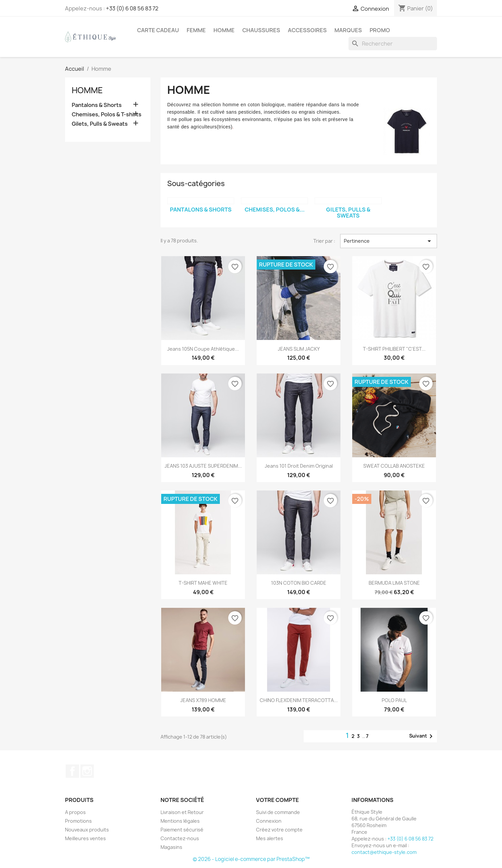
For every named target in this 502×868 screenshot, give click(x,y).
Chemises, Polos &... (275, 210)
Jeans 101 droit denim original (299, 466)
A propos (75, 812)
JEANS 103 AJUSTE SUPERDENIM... (203, 466)
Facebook (72, 771)
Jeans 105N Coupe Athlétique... (203, 349)
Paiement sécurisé (182, 830)
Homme (224, 30)
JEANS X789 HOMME (203, 700)
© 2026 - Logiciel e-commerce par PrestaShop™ (251, 859)
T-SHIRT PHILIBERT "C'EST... (394, 349)
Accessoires (307, 30)
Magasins (171, 847)
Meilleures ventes (85, 838)
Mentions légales (180, 821)
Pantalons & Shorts (97, 105)
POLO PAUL (394, 700)
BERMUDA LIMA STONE (394, 583)
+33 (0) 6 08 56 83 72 (132, 8)
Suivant (422, 736)
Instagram (87, 771)
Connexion (269, 821)
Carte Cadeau (158, 30)
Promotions (78, 821)
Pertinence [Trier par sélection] (389, 241)
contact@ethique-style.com (384, 852)
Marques (348, 30)
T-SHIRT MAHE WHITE (203, 583)
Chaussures (261, 30)
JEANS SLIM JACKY (299, 349)
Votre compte (277, 800)
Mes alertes (270, 838)
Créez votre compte (279, 830)
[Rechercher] (393, 44)
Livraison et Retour (182, 812)
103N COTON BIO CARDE (299, 583)
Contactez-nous (180, 838)
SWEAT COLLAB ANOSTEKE (394, 466)
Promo (380, 30)
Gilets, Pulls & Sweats (100, 124)
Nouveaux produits (87, 830)
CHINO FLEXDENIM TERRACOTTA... (299, 700)
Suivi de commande (278, 812)
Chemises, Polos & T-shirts (107, 114)
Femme (196, 30)
